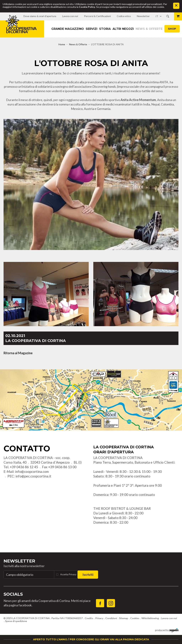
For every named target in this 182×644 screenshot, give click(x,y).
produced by (167, 630)
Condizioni (111, 618)
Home (62, 44)
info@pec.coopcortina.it (33, 476)
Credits (89, 618)
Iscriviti (88, 575)
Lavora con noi (169, 618)
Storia (105, 29)
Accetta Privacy (68, 574)
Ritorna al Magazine (18, 353)
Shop (172, 29)
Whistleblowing (150, 618)
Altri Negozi (123, 29)
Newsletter (19, 561)
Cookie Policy (87, 7)
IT (157, 16)
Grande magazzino (68, 29)
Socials (13, 594)
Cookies (135, 618)
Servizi (92, 29)
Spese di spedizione (16, 621)
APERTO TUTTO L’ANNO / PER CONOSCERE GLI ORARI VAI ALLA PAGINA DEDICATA (91, 639)
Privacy (99, 618)
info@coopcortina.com (32, 472)
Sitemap (124, 618)
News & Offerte (149, 29)
